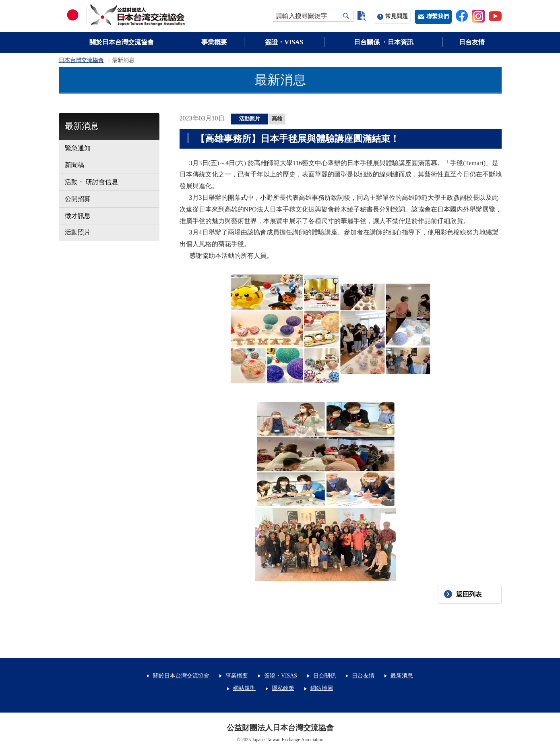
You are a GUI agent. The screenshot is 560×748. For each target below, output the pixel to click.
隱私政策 (283, 688)
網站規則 (244, 688)
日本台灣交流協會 (81, 60)
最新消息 (82, 126)
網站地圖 (322, 688)
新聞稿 (74, 165)
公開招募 (78, 199)
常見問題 (397, 16)
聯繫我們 (438, 16)
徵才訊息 (78, 216)
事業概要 (214, 42)
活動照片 (78, 232)
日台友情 (472, 42)
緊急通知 (78, 148)
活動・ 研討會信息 (91, 182)
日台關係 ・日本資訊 (384, 42)
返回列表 (469, 594)
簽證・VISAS (284, 42)
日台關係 (324, 676)
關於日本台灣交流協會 (122, 42)
